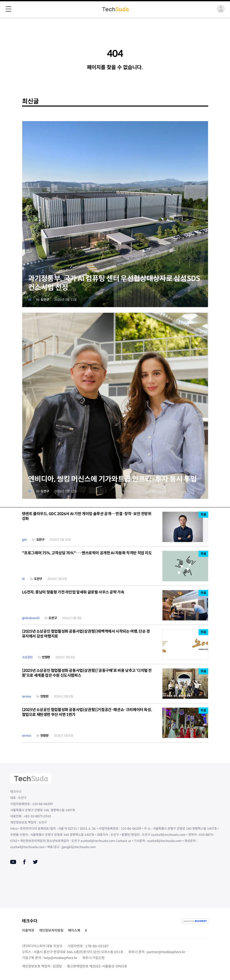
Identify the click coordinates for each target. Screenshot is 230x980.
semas (27, 696)
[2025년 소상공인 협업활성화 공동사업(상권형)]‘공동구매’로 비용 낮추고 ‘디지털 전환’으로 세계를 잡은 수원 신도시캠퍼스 (87, 673)
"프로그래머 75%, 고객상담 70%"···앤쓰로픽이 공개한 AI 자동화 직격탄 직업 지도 (87, 553)
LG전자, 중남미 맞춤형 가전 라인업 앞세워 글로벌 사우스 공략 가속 (73, 592)
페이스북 (74, 930)
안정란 (46, 657)
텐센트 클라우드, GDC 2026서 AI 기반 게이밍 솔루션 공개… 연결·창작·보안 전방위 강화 (87, 516)
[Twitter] (35, 862)
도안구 (45, 300)
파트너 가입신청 (94, 958)
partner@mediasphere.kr (166, 952)
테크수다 (30, 921)
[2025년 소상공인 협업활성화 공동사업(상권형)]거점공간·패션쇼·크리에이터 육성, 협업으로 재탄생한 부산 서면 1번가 (87, 712)
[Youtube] (13, 862)
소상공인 (27, 657)
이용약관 (28, 930)
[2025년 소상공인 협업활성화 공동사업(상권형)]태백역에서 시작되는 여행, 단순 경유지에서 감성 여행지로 (86, 634)
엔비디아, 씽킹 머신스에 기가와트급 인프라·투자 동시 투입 (113, 479)
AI (30, 300)
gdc (25, 540)
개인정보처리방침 (51, 930)
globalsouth (31, 618)
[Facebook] (24, 862)
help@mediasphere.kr (60, 958)
